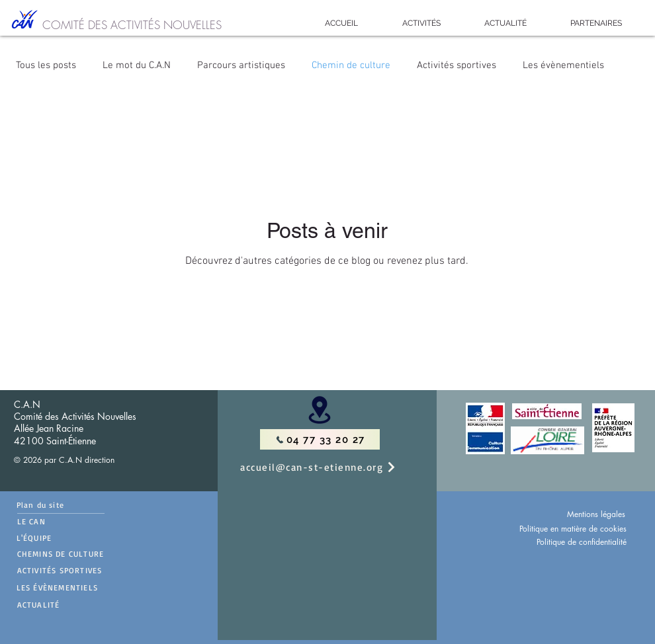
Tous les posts (46, 65)
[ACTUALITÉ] (85, 604)
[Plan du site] (60, 505)
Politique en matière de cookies (573, 529)
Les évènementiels (563, 65)
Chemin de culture (351, 65)
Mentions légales (596, 514)
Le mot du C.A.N (137, 65)
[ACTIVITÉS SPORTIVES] (85, 570)
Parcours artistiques (241, 65)
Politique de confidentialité (582, 542)
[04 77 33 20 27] (320, 439)
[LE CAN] (61, 521)
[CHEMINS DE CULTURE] (85, 553)
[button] (421, 23)
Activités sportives (457, 65)
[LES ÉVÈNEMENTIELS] (84, 587)
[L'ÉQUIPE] (55, 538)
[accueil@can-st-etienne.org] (332, 467)
